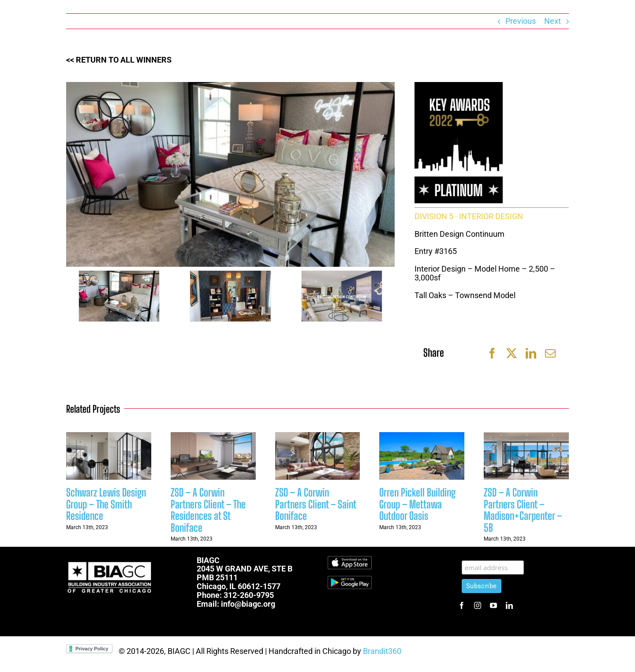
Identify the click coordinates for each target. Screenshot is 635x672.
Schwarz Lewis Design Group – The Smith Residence (106, 504)
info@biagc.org (248, 604)
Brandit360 (382, 651)
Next (553, 21)
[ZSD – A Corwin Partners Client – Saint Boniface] (318, 437)
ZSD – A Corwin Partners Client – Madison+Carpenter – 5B (523, 510)
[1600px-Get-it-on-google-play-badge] (350, 580)
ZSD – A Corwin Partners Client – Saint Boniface (316, 504)
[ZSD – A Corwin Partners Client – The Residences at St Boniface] (213, 437)
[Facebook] (492, 353)
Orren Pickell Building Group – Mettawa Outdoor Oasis (417, 504)
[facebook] (462, 605)
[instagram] (478, 605)
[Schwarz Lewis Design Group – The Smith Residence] (109, 437)
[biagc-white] (110, 560)
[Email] (550, 353)
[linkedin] (509, 605)
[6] (119, 296)
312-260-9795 (249, 595)
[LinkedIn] (531, 353)
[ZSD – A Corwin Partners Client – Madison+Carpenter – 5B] (526, 437)
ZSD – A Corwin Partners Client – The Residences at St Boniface (208, 510)
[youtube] (493, 605)
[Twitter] (512, 353)
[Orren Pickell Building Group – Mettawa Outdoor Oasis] (422, 437)
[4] (342, 296)
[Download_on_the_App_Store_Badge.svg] (350, 560)
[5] (230, 296)
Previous (521, 21)
